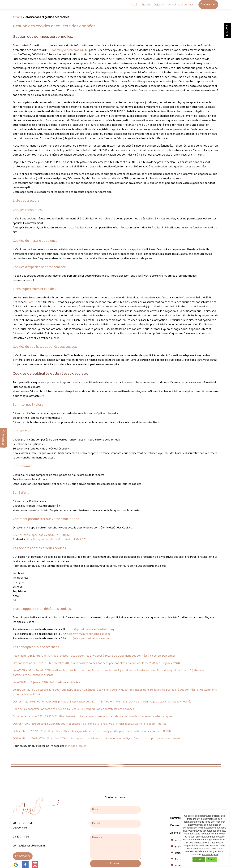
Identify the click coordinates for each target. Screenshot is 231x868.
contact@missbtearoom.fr (68, 50)
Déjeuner (159, 5)
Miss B (134, 5)
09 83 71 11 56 (21, 837)
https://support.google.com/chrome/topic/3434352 (56, 540)
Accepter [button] (199, 859)
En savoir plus (210, 854)
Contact (227, 31)
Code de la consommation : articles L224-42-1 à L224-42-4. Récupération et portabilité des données (73, 709)
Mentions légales (76, 746)
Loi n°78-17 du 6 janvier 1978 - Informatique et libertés (46, 682)
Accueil (17, 17)
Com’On (187, 298)
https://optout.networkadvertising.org (90, 629)
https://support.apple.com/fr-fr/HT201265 (45, 535)
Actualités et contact (181, 5)
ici (181, 179)
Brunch (146, 5)
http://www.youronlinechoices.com (88, 634)
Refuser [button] (212, 859)
